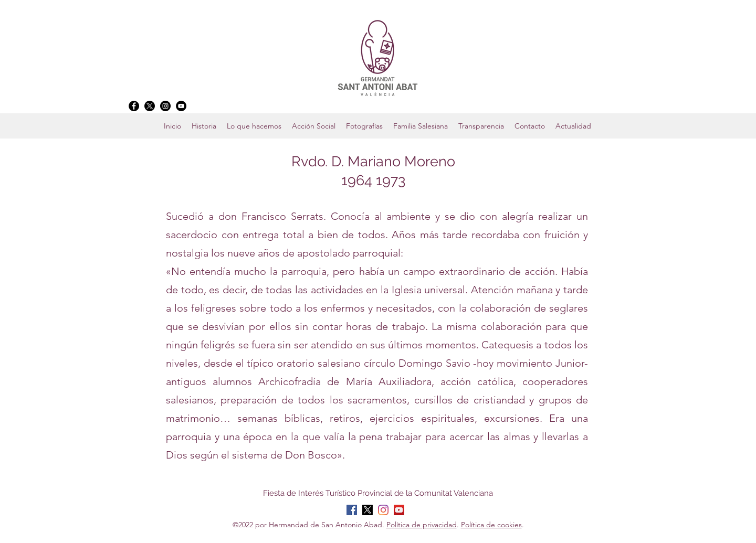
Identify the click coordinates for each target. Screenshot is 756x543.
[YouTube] (181, 106)
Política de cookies (491, 525)
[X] (150, 106)
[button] (421, 126)
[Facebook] (134, 106)
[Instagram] (165, 106)
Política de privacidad (422, 525)
